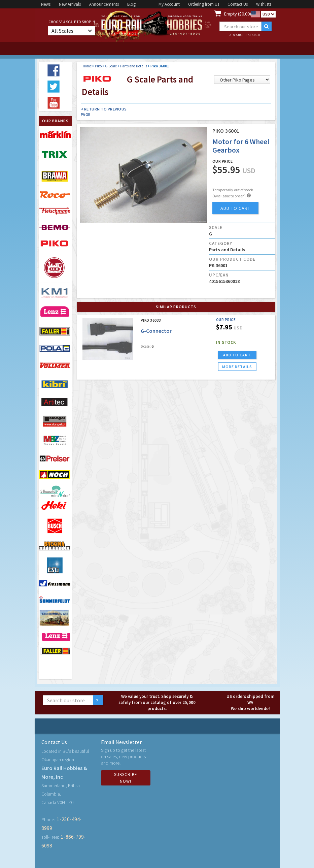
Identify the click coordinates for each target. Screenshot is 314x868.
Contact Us (238, 4)
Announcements (104, 4)
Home (87, 66)
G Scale (111, 66)
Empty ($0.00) (238, 14)
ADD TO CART (237, 355)
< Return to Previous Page (104, 112)
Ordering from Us (204, 4)
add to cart (235, 208)
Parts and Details (134, 66)
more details (237, 367)
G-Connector (156, 331)
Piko (98, 66)
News (46, 4)
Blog (131, 4)
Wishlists (264, 4)
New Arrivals (70, 4)
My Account (169, 4)
